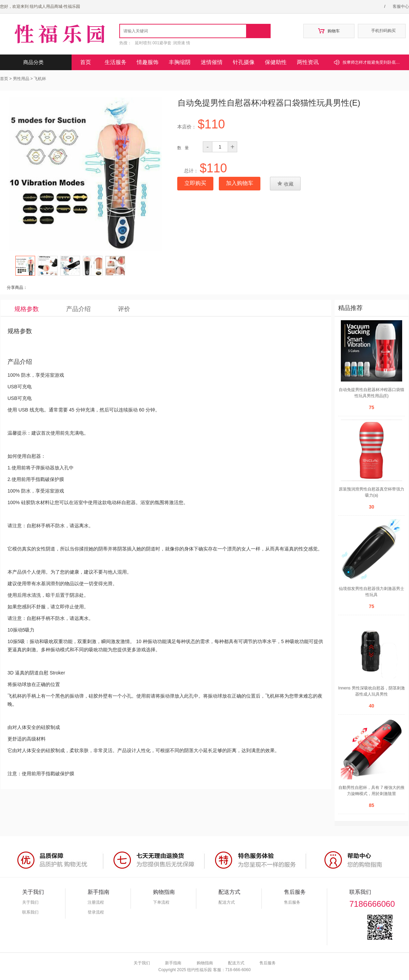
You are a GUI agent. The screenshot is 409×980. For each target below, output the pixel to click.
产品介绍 (78, 309)
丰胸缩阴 (180, 62)
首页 (86, 62)
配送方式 (227, 902)
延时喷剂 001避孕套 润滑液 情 (163, 43)
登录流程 (96, 912)
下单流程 (161, 902)
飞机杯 (40, 79)
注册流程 (96, 902)
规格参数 (27, 309)
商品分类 (43, 62)
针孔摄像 (244, 62)
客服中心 (401, 6)
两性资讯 (308, 62)
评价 (124, 309)
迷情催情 (212, 62)
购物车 (329, 31)
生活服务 (116, 62)
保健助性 (276, 62)
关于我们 (30, 902)
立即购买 (195, 183)
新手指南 (173, 963)
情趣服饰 (148, 62)
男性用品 (21, 79)
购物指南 (205, 963)
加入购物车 (240, 183)
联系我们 (30, 912)
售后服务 (292, 902)
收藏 (285, 184)
